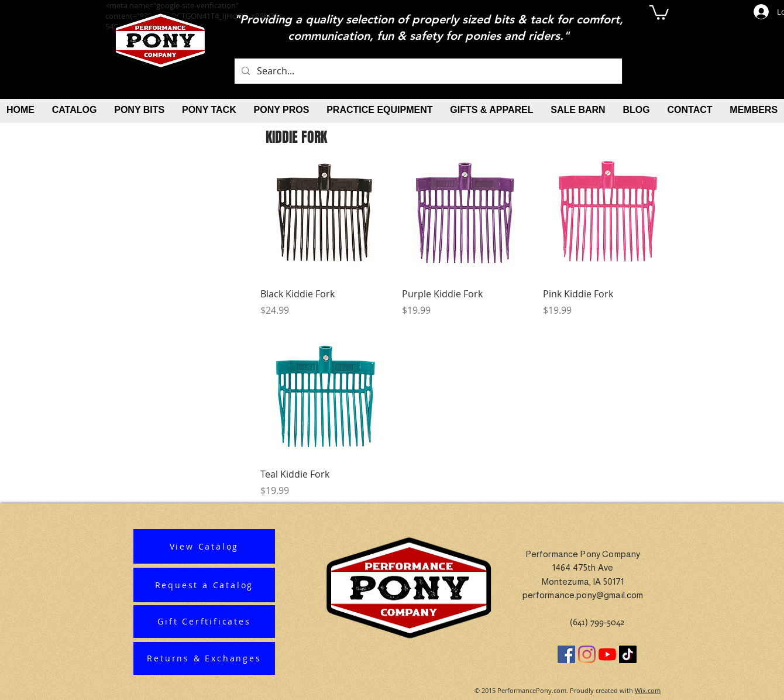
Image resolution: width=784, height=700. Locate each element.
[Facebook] (566, 654)
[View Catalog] (204, 546)
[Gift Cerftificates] (204, 622)
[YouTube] (607, 654)
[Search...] (427, 71)
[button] (659, 12)
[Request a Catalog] (204, 585)
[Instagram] (587, 654)
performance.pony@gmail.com (583, 595)
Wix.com (648, 690)
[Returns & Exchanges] (204, 658)
